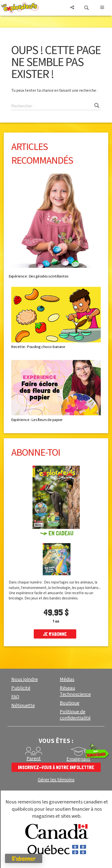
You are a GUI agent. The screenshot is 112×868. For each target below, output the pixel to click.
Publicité (21, 688)
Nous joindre (24, 679)
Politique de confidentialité (75, 715)
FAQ (15, 697)
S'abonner (24, 859)
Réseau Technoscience (75, 691)
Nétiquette (23, 706)
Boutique (69, 703)
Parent (34, 759)
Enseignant (78, 759)
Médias (67, 679)
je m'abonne (55, 634)
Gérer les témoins (56, 780)
